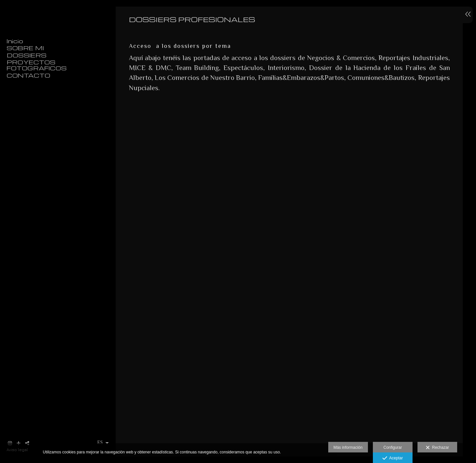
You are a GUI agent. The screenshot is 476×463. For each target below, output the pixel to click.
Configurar (393, 447)
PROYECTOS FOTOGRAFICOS (37, 65)
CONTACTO (28, 75)
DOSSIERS (27, 55)
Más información (348, 447)
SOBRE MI (25, 48)
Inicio (15, 41)
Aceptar (393, 458)
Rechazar (437, 448)
